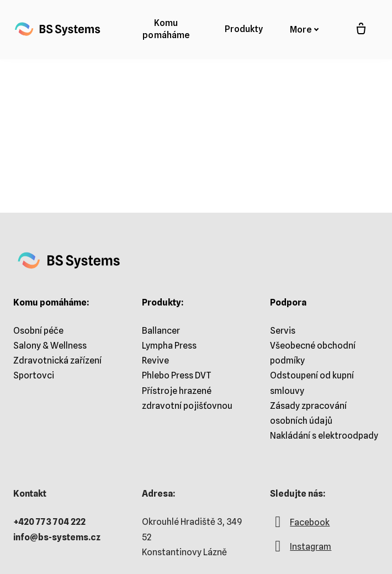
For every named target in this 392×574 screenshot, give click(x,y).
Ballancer (161, 331)
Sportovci (34, 375)
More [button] (304, 30)
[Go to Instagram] (301, 551)
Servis (283, 331)
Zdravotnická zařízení (57, 360)
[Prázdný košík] (361, 29)
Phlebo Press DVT (177, 375)
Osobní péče (38, 331)
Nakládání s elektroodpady (324, 436)
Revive (155, 360)
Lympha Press (169, 346)
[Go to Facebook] (300, 527)
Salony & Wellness (50, 346)
